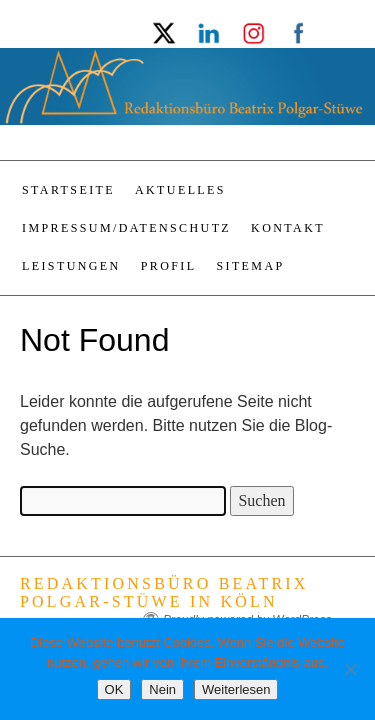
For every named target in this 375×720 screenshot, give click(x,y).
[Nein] (350, 669)
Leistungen (71, 266)
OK (114, 689)
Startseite (68, 190)
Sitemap (250, 266)
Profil (169, 266)
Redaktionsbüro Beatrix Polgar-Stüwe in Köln (164, 592)
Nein (162, 689)
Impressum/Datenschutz (126, 228)
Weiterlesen (236, 689)
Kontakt (288, 228)
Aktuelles (180, 190)
